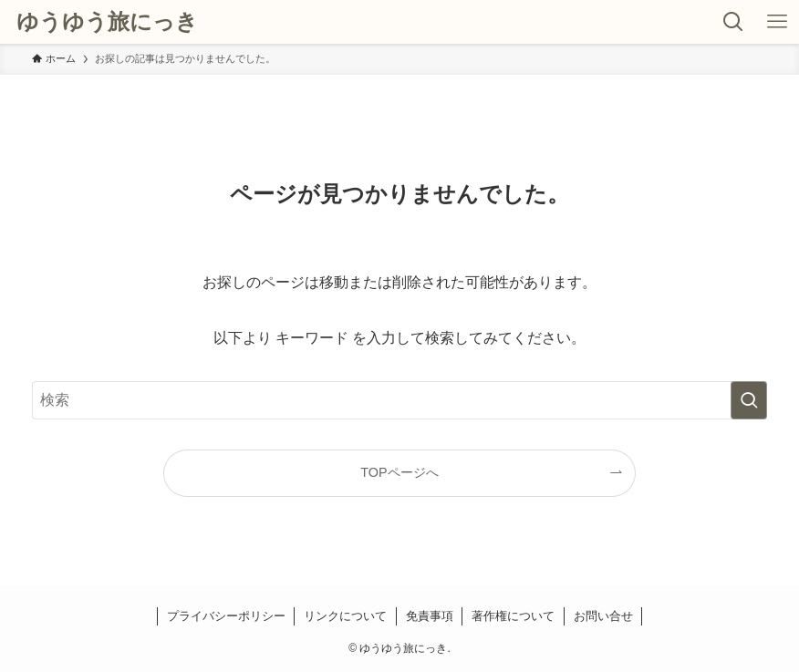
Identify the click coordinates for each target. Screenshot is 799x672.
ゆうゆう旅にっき (107, 22)
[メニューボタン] (777, 22)
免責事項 (430, 616)
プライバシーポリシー (226, 616)
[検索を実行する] (749, 400)
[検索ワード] (399, 400)
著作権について (513, 616)
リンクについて (345, 616)
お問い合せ (603, 616)
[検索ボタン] (733, 22)
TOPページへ (399, 472)
